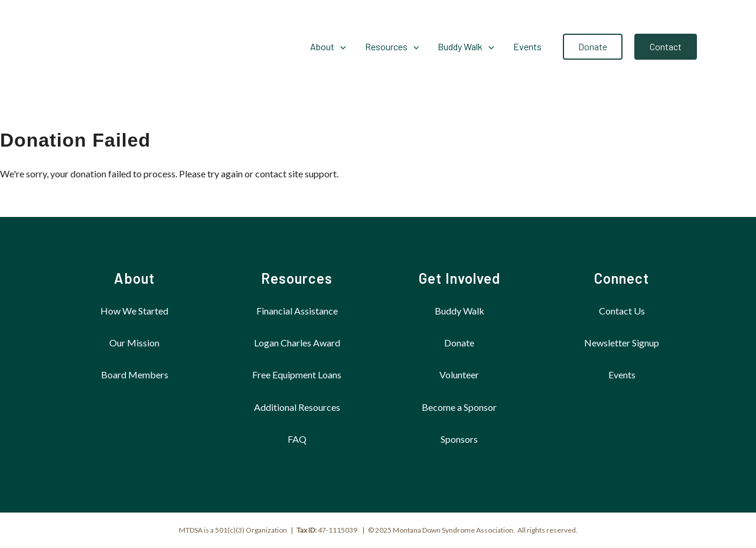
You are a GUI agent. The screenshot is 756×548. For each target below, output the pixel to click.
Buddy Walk (460, 311)
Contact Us (622, 311)
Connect (622, 278)
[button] (593, 47)
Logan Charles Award (297, 343)
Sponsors (459, 439)
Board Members (135, 374)
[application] (340, 47)
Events (622, 374)
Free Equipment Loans (297, 374)
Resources (297, 278)
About (134, 278)
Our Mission (134, 343)
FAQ (297, 439)
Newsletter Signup (622, 343)
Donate (459, 343)
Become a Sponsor (459, 407)
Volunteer (459, 374)
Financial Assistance (297, 311)
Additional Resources (297, 407)
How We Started (134, 311)
